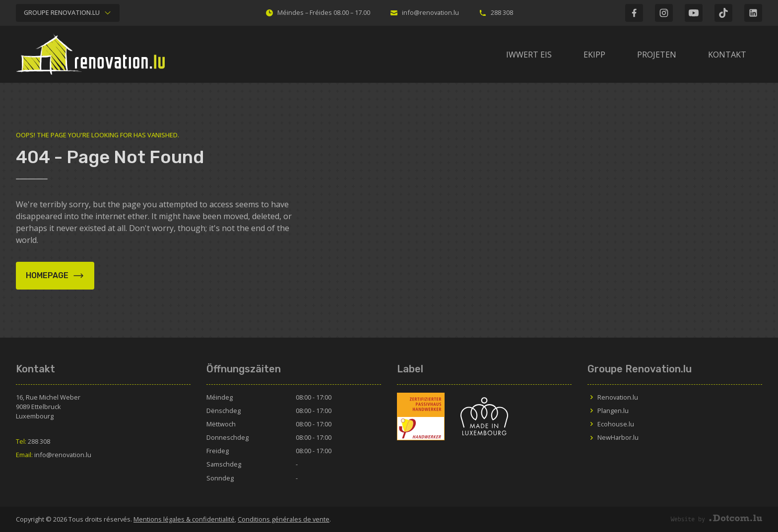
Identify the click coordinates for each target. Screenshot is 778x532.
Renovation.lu (613, 397)
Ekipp (594, 55)
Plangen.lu (608, 411)
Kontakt (727, 55)
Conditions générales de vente (284, 519)
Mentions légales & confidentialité (184, 519)
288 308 (496, 12)
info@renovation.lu (424, 12)
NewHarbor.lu (613, 437)
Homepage (55, 276)
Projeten (657, 55)
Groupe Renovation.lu (68, 12)
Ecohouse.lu (611, 424)
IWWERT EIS (529, 55)
